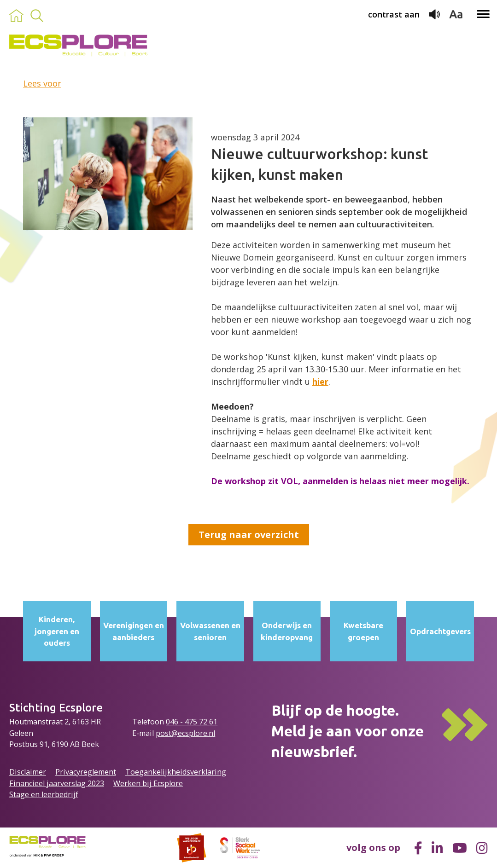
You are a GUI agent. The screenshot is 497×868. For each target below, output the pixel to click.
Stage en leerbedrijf (44, 794)
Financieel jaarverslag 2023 (57, 783)
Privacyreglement (86, 772)
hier (320, 382)
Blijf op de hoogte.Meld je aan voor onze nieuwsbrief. (348, 731)
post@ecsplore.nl (185, 733)
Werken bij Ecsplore (148, 783)
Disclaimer (28, 772)
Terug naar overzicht (249, 535)
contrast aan (394, 14)
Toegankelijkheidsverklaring (176, 772)
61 (213, 722)
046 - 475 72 (187, 722)
